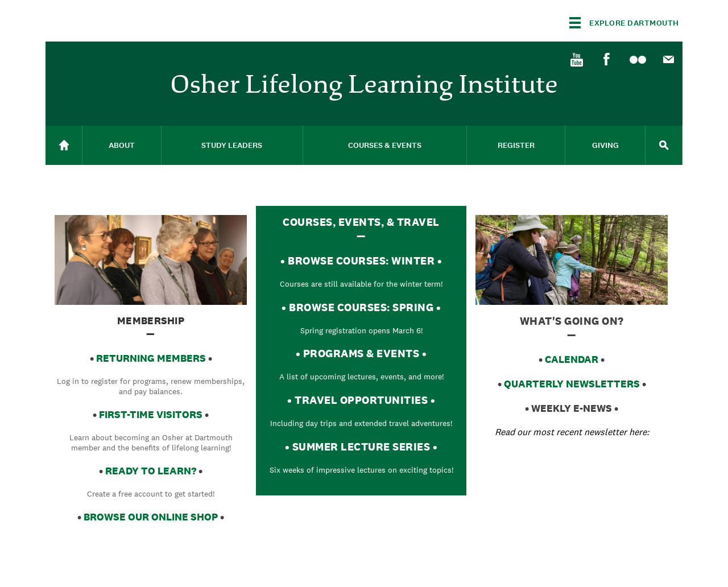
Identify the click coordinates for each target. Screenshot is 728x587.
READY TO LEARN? (151, 471)
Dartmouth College (135, 21)
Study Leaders (232, 145)
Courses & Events (385, 145)
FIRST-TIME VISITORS (151, 414)
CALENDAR (572, 359)
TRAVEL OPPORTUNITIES (361, 400)
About (122, 145)
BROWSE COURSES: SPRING (361, 307)
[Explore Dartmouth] (624, 23)
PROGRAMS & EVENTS (361, 353)
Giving (605, 145)
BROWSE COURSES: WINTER (361, 261)
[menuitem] (576, 59)
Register (516, 145)
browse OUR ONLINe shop (151, 517)
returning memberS (151, 358)
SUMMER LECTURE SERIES (361, 447)
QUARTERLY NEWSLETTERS (572, 384)
